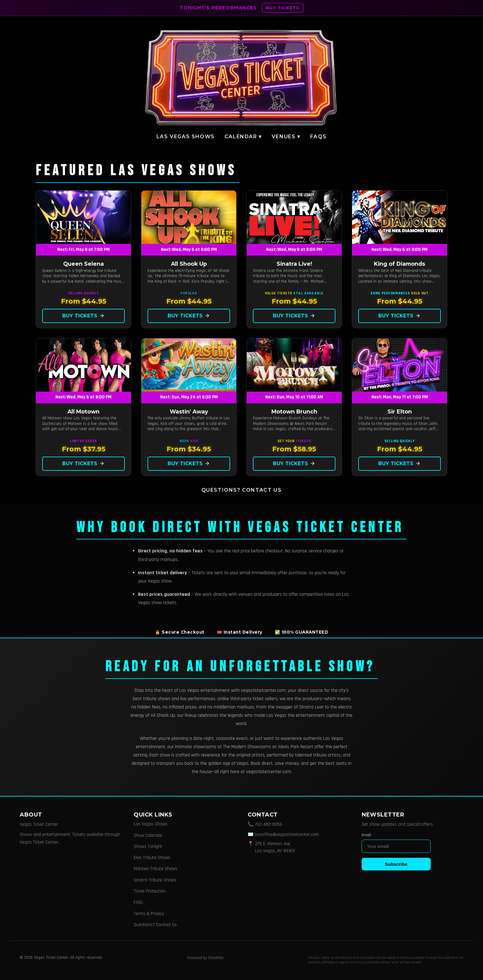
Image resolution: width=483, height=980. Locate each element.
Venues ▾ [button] (286, 137)
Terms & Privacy (149, 914)
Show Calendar (148, 835)
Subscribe (396, 864)
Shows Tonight (148, 847)
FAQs (318, 137)
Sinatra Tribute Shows (155, 880)
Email (366, 835)
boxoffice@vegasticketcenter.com (287, 835)
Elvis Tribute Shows (152, 858)
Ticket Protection (150, 891)
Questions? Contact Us (242, 490)
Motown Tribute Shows (156, 869)
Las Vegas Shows (186, 137)
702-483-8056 (269, 824)
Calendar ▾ (243, 137)
